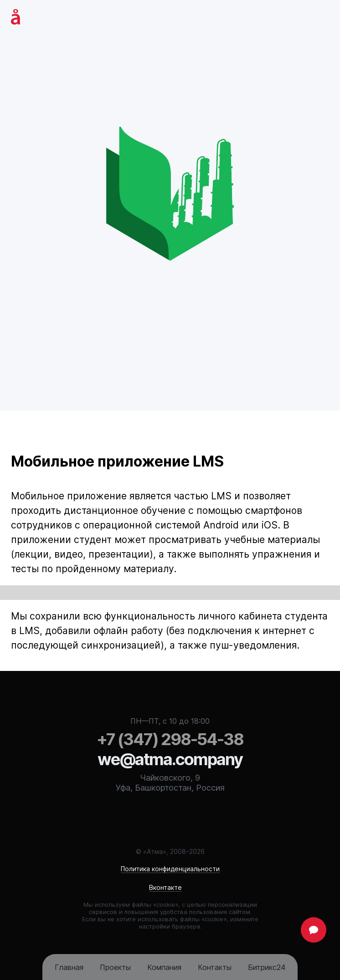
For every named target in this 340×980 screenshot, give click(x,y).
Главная (69, 967)
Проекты (115, 967)
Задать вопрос (314, 930)
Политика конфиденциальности (170, 869)
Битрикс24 (267, 967)
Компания (164, 967)
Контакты (215, 967)
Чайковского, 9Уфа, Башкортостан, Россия (170, 783)
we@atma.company (170, 759)
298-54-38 (170, 739)
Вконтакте (165, 887)
